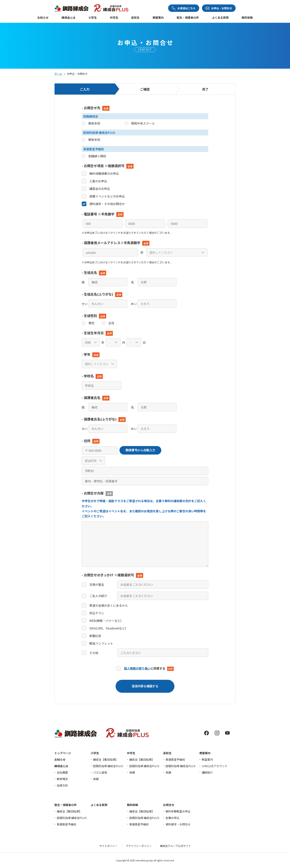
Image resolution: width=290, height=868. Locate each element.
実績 (96, 779)
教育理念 (62, 779)
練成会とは (69, 18)
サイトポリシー (108, 846)
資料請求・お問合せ (178, 824)
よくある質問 (220, 18)
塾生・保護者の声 (188, 18)
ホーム (58, 74)
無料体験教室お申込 (178, 811)
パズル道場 (100, 772)
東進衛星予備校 (175, 759)
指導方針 (62, 785)
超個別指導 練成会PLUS (108, 766)
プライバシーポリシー (139, 846)
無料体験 (247, 18)
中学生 (114, 18)
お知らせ (43, 18)
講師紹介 (207, 772)
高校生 (135, 18)
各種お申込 (172, 818)
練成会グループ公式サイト (175, 846)
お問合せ (169, 805)
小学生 (93, 18)
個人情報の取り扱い (137, 668)
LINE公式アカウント (215, 766)
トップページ (63, 753)
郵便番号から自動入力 (140, 450)
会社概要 (62, 772)
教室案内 (158, 18)
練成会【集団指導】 (106, 759)
